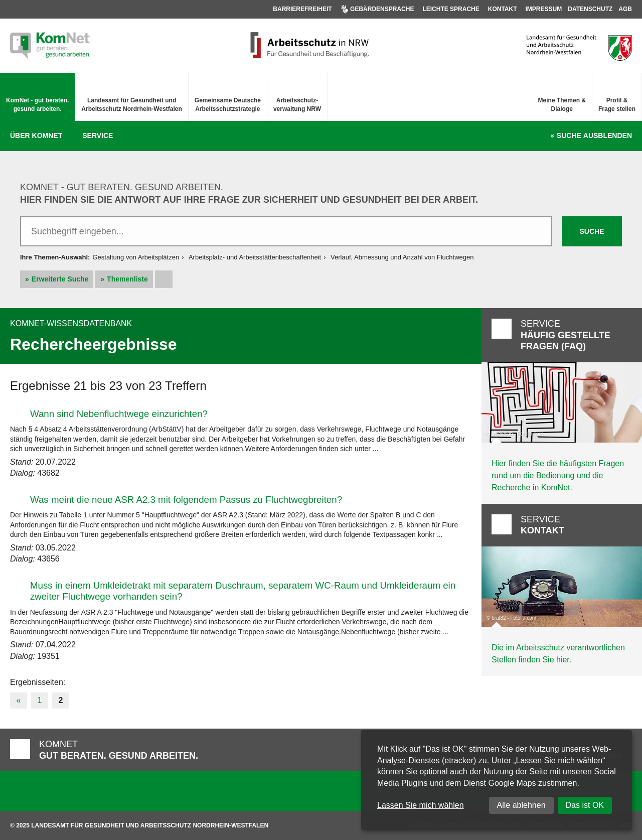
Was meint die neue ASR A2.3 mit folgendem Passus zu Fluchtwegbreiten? (186, 500)
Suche (594, 136)
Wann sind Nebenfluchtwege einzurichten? (119, 414)
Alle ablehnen (521, 805)
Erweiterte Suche (60, 279)
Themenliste (127, 279)
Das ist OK (585, 805)
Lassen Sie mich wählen (421, 805)
